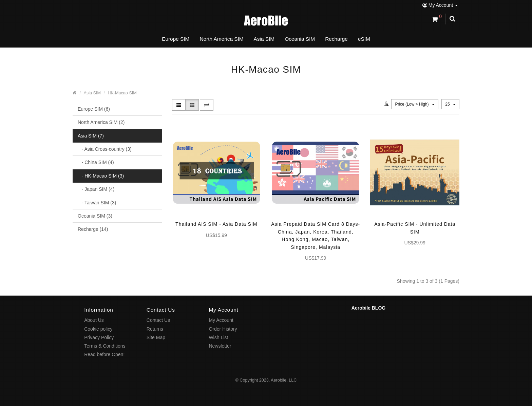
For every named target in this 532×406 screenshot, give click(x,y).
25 (450, 104)
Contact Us (158, 320)
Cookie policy (98, 329)
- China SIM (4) (96, 162)
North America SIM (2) (101, 122)
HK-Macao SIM (122, 93)
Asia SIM (92, 93)
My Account (440, 5)
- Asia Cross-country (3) (105, 149)
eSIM (364, 39)
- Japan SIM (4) (96, 189)
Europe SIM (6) (94, 109)
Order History (223, 329)
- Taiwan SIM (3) (97, 203)
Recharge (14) (93, 229)
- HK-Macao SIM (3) (101, 176)
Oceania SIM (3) (95, 216)
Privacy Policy (99, 337)
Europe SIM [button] (176, 39)
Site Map (156, 337)
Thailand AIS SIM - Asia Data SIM (216, 224)
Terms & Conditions (105, 346)
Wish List (218, 337)
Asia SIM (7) (91, 136)
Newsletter (220, 346)
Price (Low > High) (415, 104)
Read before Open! (104, 354)
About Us (94, 320)
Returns (155, 329)
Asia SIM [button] (264, 39)
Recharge (336, 39)
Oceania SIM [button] (300, 39)
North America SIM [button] (221, 39)
